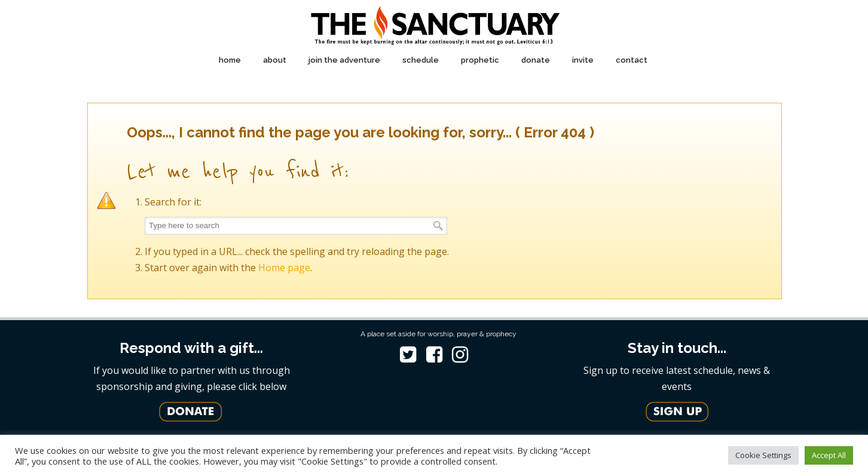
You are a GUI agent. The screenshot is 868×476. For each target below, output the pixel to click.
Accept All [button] (829, 455)
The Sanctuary (434, 26)
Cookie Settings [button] (763, 455)
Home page (284, 268)
